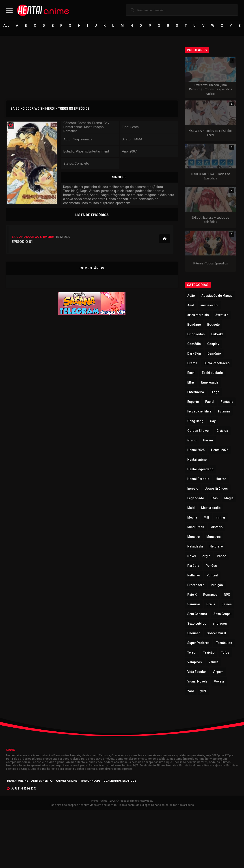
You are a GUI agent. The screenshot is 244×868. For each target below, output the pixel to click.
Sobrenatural (216, 633)
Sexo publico (197, 624)
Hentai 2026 (220, 450)
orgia (206, 556)
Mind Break (196, 527)
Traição (209, 653)
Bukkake (217, 334)
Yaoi (191, 691)
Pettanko (194, 576)
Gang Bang (195, 421)
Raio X (192, 595)
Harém (208, 441)
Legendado (196, 498)
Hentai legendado (200, 469)
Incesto (193, 489)
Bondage (194, 325)
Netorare (216, 547)
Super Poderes (198, 643)
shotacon (220, 624)
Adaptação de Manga (217, 296)
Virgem (218, 672)
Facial (210, 402)
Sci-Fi (211, 604)
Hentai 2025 (196, 450)
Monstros (214, 537)
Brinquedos (196, 334)
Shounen (194, 633)
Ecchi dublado (212, 373)
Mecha (192, 518)
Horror (221, 479)
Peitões (211, 566)
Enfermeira (196, 392)
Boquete (213, 325)
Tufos (225, 653)
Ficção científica (199, 412)
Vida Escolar (197, 672)
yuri (203, 691)
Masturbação (211, 508)
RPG (227, 595)
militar (221, 518)
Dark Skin (194, 354)
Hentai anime (197, 460)
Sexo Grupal (222, 614)
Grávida (222, 431)
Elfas (191, 383)
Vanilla (213, 662)
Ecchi (191, 373)
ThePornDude (90, 781)
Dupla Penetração (217, 363)
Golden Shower (199, 431)
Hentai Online (18, 781)
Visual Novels (197, 682)
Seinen (227, 604)
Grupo (192, 441)
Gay (213, 421)
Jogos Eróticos (216, 489)
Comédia (194, 344)
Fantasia (227, 402)
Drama (192, 363)
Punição (217, 585)
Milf (206, 518)
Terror (192, 653)
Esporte (193, 402)
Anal (191, 305)
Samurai (194, 604)
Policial (212, 576)
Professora (196, 585)
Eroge (215, 392)
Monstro (194, 537)
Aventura (222, 315)
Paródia (193, 566)
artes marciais (198, 315)
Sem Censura (197, 614)
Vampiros (195, 662)
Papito (222, 556)
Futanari (224, 412)
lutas (214, 498)
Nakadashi (195, 547)
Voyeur (219, 682)
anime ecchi (209, 305)
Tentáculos (224, 643)
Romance (210, 595)
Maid (191, 508)
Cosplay (213, 344)
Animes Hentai (42, 781)
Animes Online (67, 781)
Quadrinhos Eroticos (120, 781)
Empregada (210, 383)
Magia (229, 498)
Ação (191, 296)
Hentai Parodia (198, 479)
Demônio (214, 354)
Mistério (217, 527)
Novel (192, 556)
